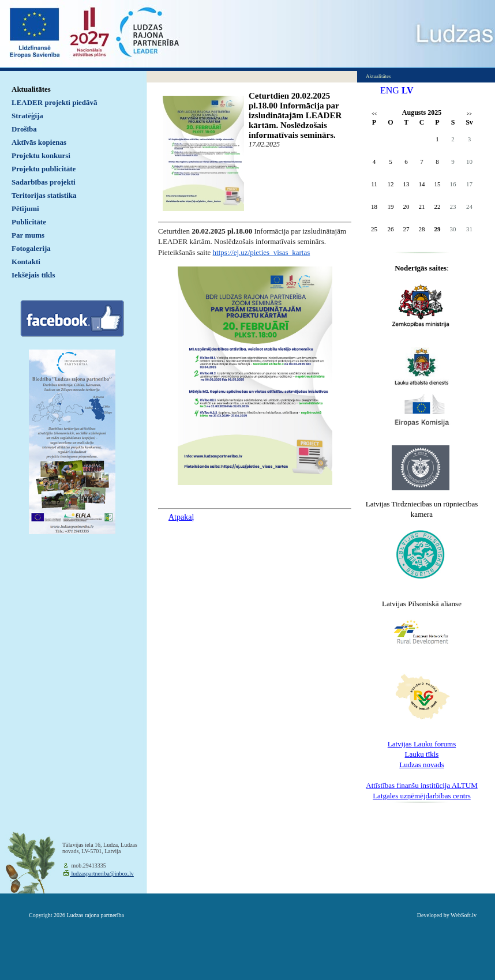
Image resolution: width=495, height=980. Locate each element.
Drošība (24, 129)
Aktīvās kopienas (39, 142)
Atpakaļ (181, 517)
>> (469, 114)
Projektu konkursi (41, 155)
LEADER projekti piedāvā (55, 102)
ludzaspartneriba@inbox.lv (102, 874)
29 (438, 229)
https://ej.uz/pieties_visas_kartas (262, 252)
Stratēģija (27, 116)
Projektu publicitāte (44, 169)
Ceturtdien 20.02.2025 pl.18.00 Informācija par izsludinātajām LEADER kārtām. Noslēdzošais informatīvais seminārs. (295, 115)
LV (408, 90)
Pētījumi (25, 209)
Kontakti (26, 262)
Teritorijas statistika (44, 195)
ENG (390, 90)
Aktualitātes (31, 89)
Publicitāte (29, 222)
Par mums (28, 235)
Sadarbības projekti (44, 182)
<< (374, 114)
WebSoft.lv (464, 915)
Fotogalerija (31, 248)
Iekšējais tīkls (33, 275)
